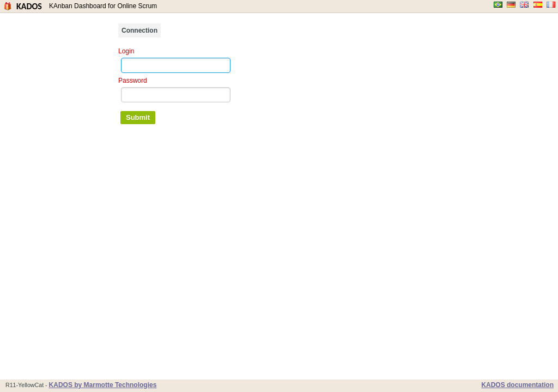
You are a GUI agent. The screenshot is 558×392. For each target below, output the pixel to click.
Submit (138, 117)
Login (126, 51)
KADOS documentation (517, 385)
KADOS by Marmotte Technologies (103, 385)
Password (133, 81)
